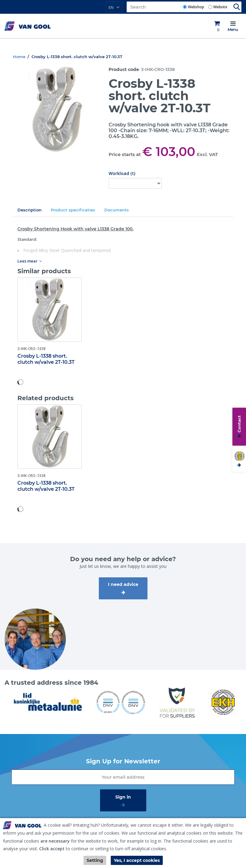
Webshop (196, 7)
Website (220, 7)
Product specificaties (73, 210)
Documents (117, 210)
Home (19, 57)
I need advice (123, 584)
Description (30, 210)
